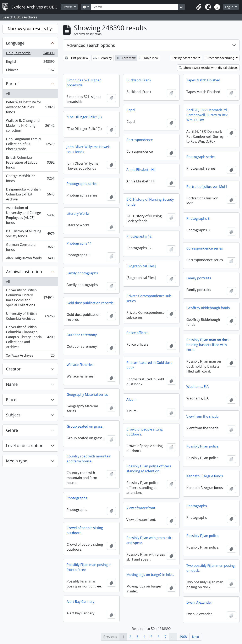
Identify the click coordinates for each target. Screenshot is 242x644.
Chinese (30, 71)
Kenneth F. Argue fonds (205, 476)
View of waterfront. (141, 508)
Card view (126, 58)
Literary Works (78, 213)
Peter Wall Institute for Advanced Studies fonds (30, 107)
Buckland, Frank (139, 80)
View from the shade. (203, 416)
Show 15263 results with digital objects (208, 68)
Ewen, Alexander (199, 602)
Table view (149, 58)
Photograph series (201, 157)
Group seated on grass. (85, 426)
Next (196, 637)
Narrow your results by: (30, 29)
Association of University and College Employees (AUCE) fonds (30, 215)
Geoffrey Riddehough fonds (208, 308)
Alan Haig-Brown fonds (30, 259)
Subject (13, 415)
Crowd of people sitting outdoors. (145, 432)
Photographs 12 (139, 236)
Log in (230, 7)
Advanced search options (91, 45)
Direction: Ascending (220, 58)
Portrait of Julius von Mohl (207, 187)
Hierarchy (103, 58)
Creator (13, 369)
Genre (12, 430)
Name (12, 384)
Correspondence (140, 140)
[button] (199, 7)
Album (131, 399)
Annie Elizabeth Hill (141, 170)
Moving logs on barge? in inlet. (150, 575)
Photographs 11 (79, 243)
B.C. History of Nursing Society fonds (30, 234)
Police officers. (138, 333)
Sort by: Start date (185, 58)
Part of (12, 84)
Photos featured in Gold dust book (149, 365)
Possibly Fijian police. (203, 446)
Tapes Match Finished (203, 80)
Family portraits (199, 278)
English (30, 62)
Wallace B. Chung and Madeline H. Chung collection (30, 125)
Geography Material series (87, 394)
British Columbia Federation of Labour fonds (30, 162)
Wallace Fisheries (80, 365)
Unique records (30, 54)
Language (15, 43)
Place (11, 400)
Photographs (77, 498)
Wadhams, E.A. (198, 387)
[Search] (134, 7)
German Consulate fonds (30, 247)
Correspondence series (205, 248)
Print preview (76, 58)
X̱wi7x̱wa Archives (30, 356)
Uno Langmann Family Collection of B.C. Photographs (30, 144)
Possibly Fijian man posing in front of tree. (89, 567)
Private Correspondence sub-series (149, 298)
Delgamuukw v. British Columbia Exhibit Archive (30, 194)
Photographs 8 (198, 218)
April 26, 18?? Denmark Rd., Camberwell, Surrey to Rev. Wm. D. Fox (207, 115)
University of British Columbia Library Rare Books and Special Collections (30, 298)
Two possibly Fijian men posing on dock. (211, 568)
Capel (131, 110)
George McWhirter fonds (30, 178)
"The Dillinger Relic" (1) (84, 117)
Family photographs (82, 273)
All (8, 94)
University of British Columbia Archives (30, 316)
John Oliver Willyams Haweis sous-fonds (89, 149)
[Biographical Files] (141, 266)
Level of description (25, 446)
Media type (17, 461)
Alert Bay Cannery (81, 602)
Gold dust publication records (90, 303)
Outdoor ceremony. (82, 335)
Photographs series (82, 184)
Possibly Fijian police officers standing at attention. (149, 469)
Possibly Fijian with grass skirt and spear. (150, 540)
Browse (68, 7)
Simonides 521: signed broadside (84, 83)
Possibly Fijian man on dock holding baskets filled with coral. (208, 345)
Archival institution (24, 272)
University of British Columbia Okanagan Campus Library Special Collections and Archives (30, 337)
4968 (183, 637)
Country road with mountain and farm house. (89, 459)
